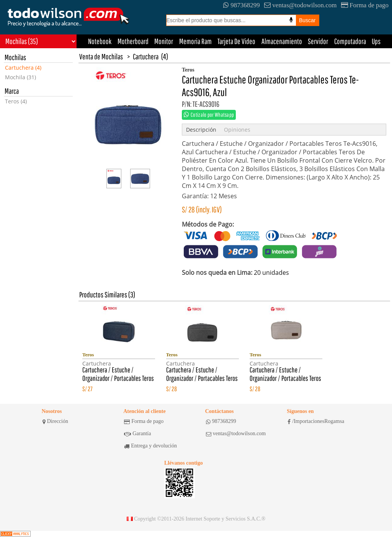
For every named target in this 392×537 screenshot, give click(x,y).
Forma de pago (365, 5)
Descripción (201, 130)
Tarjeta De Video (236, 41)
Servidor (318, 41)
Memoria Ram (195, 41)
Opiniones (237, 130)
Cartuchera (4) (23, 68)
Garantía (137, 434)
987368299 (242, 5)
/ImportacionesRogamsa (316, 421)
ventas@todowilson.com (300, 5)
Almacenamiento (282, 41)
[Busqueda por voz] (291, 20)
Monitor (164, 41)
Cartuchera (146, 56)
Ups (376, 41)
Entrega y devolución (150, 446)
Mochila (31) (20, 77)
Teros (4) (16, 101)
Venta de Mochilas (101, 56)
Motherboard (133, 41)
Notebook (100, 41)
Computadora (350, 41)
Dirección (55, 421)
